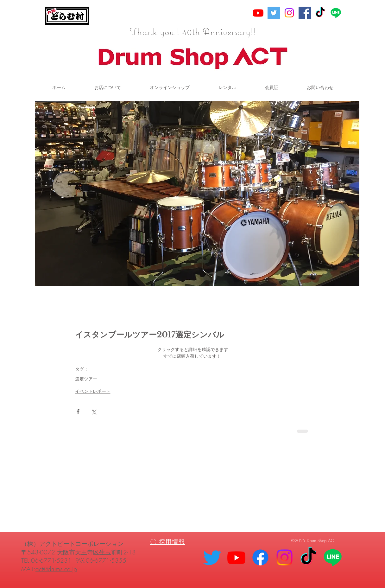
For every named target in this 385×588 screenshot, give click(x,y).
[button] (227, 87)
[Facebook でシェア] (78, 411)
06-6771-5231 (51, 560)
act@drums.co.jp (56, 569)
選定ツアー (86, 379)
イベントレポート (93, 391)
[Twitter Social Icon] (274, 13)
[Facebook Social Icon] (305, 13)
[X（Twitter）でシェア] (94, 411)
